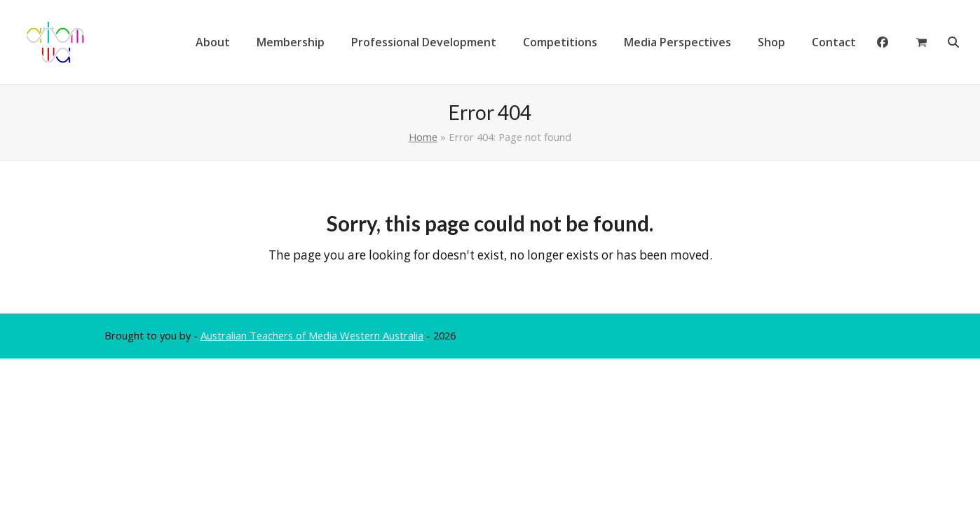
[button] (921, 42)
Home (423, 137)
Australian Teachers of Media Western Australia (312, 335)
